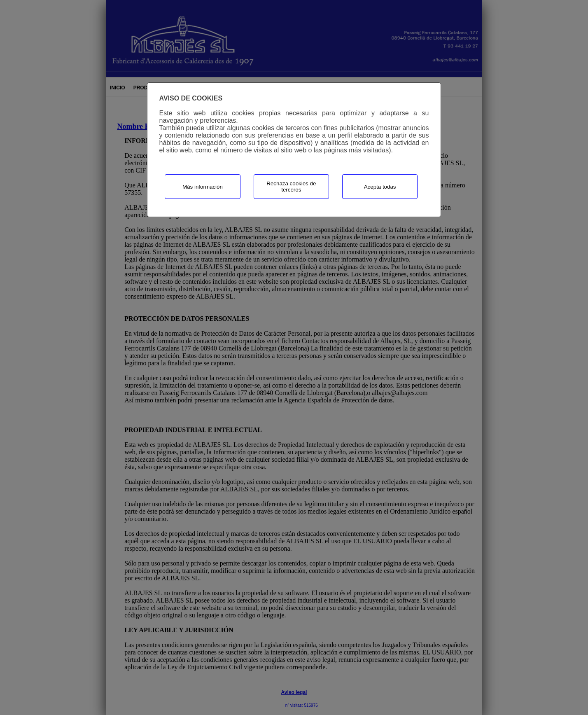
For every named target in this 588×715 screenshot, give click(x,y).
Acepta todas (380, 187)
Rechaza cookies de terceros (291, 187)
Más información (203, 187)
